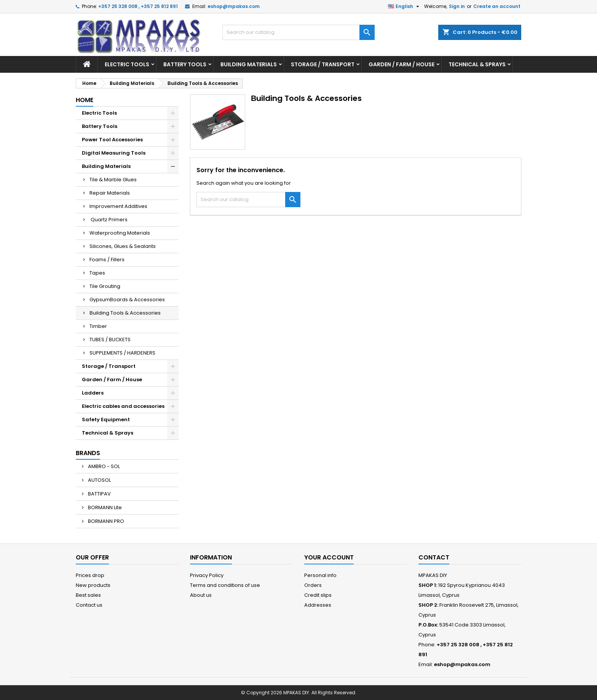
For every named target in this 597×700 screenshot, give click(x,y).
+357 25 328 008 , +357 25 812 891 (138, 6)
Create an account (497, 6)
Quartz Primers (109, 220)
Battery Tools (185, 64)
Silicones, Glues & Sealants (123, 246)
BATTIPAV (99, 494)
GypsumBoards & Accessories (127, 300)
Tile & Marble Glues (113, 180)
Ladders (93, 393)
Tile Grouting (105, 286)
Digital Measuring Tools (114, 153)
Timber (98, 326)
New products (93, 585)
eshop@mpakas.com (234, 6)
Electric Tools (127, 64)
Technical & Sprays (477, 64)
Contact (434, 557)
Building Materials (249, 64)
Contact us (89, 605)
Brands (88, 453)
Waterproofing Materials (120, 233)
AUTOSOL (99, 480)
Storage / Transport (323, 64)
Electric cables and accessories (123, 406)
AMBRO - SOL (103, 466)
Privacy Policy (207, 575)
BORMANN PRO (105, 521)
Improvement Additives (118, 206)
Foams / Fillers (107, 260)
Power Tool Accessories (112, 140)
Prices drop (90, 575)
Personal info (320, 575)
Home (85, 100)
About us (201, 595)
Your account (329, 557)
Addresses (318, 605)
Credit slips (318, 595)
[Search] (298, 32)
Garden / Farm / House (401, 64)
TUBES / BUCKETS (110, 340)
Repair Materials (110, 193)
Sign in (457, 6)
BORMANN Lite (104, 507)
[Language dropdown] (405, 6)
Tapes (97, 273)
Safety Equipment (106, 420)
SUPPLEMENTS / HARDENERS (122, 353)
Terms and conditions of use (225, 585)
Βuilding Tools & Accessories (125, 313)
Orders (313, 585)
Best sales (88, 595)
